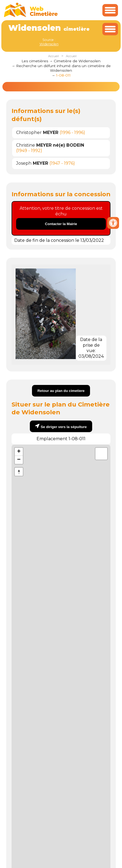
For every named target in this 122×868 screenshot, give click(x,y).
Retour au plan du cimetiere (61, 391)
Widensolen (49, 44)
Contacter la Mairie (61, 224)
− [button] (19, 460)
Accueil (53, 56)
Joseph (32, 163)
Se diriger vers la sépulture (64, 427)
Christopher (37, 132)
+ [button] (19, 452)
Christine (50, 145)
